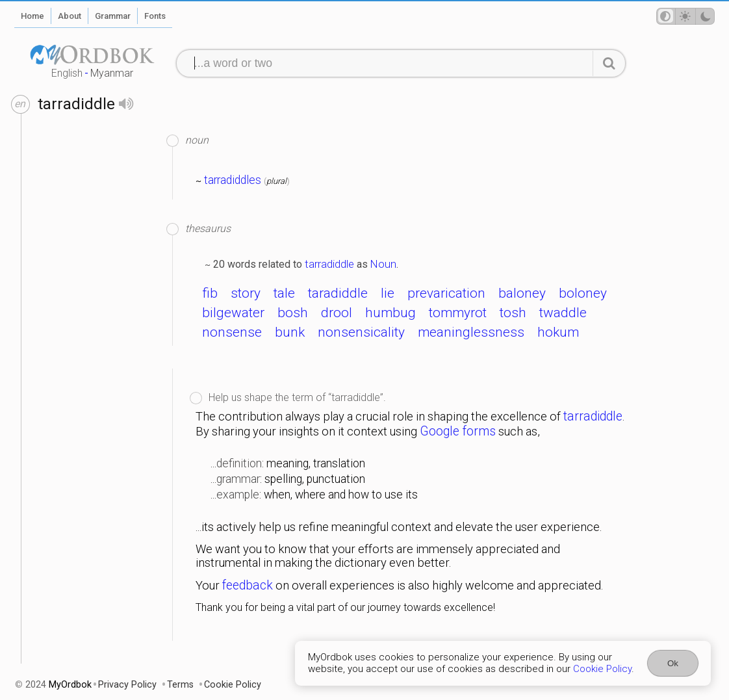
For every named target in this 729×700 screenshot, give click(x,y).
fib (210, 293)
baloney (522, 293)
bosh (293, 313)
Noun (383, 264)
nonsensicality (361, 332)
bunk (290, 332)
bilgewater (233, 313)
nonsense (232, 332)
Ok (673, 663)
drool (337, 313)
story (246, 293)
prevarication (446, 293)
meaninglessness (471, 332)
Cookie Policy (602, 669)
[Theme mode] (685, 16)
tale (284, 293)
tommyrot (458, 313)
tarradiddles (233, 180)
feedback (248, 585)
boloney (583, 293)
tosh (513, 313)
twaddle (563, 313)
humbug (390, 313)
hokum (558, 332)
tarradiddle (329, 264)
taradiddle (338, 293)
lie (388, 293)
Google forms (458, 431)
